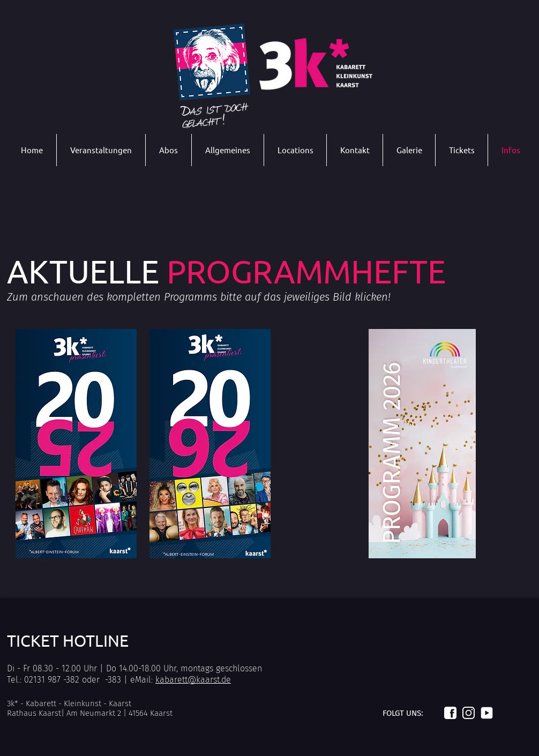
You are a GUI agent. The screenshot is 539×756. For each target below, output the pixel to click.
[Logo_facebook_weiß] (450, 713)
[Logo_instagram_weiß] (469, 713)
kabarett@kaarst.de (193, 680)
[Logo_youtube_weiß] (487, 713)
